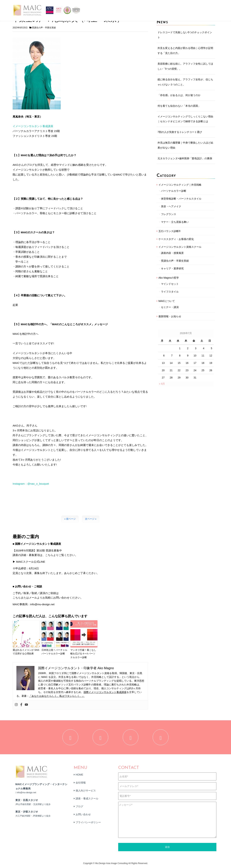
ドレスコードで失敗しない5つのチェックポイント (185, 35)
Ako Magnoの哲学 (169, 278)
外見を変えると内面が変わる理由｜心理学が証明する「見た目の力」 (185, 51)
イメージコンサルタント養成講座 (33, 126)
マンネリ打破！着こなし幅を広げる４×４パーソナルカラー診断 (83, 654)
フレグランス (169, 214)
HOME (79, 775)
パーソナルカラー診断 (174, 191)
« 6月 (162, 384)
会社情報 (81, 783)
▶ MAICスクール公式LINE (29, 562)
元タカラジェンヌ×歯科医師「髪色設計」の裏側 (185, 158)
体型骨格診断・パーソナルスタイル (181, 199)
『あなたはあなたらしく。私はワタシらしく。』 (57, 696)
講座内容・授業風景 (172, 253)
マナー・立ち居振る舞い (175, 222)
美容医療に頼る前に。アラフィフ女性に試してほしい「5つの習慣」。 (185, 66)
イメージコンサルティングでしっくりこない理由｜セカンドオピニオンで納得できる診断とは (185, 119)
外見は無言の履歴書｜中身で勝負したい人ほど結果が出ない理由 (185, 145)
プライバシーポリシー (88, 823)
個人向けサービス (86, 791)
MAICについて (167, 301)
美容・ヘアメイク (171, 206)
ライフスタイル (170, 292)
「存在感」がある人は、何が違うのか (179, 95)
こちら (17, 598)
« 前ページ (70, 519)
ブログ (79, 807)
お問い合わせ (83, 815)
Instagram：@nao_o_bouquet (31, 484)
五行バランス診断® (169, 231)
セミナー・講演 (170, 307)
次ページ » (91, 519)
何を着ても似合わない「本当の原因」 (179, 106)
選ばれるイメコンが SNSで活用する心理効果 (26, 652)
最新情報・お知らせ (170, 316)
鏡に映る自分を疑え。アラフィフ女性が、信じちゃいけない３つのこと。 (185, 82)
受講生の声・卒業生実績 (44, 28)
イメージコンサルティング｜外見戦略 (180, 185)
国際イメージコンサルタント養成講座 (105, 692)
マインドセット (170, 284)
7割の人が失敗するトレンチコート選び (180, 132)
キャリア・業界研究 (172, 269)
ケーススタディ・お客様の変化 (176, 239)
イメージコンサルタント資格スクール (180, 247)
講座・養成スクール (87, 799)
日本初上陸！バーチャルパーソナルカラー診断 (54, 652)
